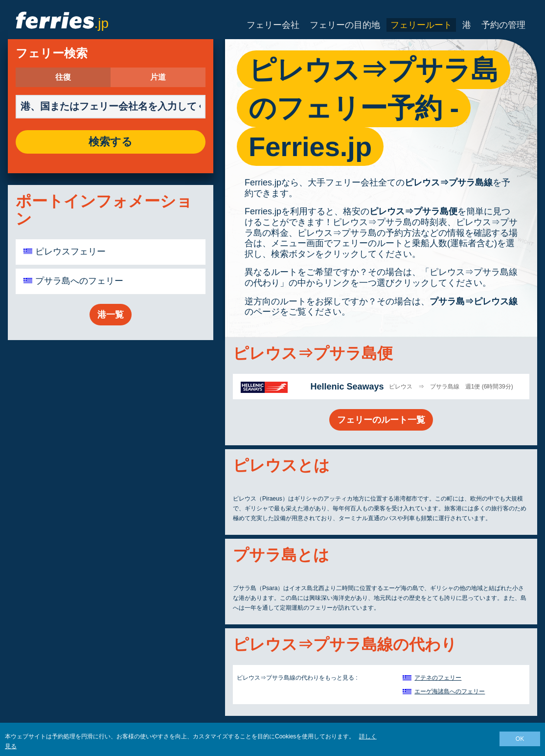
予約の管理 (503, 25)
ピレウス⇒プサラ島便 (413, 211)
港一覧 (111, 315)
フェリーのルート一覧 (381, 420)
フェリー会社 (273, 25)
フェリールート (421, 25)
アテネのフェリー (438, 678)
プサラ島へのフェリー (79, 281)
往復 (63, 77)
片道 (158, 77)
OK (520, 739)
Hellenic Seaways (347, 387)
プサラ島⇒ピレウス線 (474, 301)
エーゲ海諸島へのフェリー (450, 691)
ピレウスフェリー (70, 252)
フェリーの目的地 (345, 25)
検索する (111, 142)
